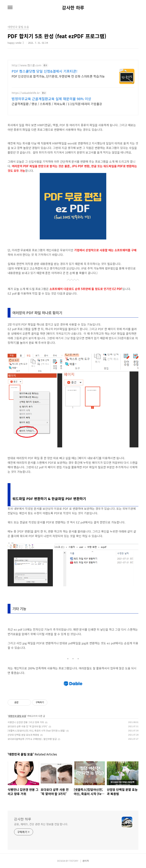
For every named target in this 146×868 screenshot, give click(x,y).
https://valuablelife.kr (26, 93)
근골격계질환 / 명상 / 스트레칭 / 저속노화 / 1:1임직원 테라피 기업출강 (57, 104)
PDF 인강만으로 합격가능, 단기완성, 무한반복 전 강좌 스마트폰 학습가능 (58, 76)
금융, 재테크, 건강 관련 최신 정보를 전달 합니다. (41, 824)
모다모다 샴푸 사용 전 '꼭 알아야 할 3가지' (28, 726)
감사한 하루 (73, 8)
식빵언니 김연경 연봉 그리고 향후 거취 (26, 722)
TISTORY (74, 861)
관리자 (86, 861)
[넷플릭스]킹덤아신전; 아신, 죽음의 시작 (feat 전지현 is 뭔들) (36, 730)
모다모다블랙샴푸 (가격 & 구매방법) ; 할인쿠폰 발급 (32, 739)
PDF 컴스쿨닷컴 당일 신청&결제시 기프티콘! (44, 71)
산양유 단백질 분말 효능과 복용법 (23, 735)
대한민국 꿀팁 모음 (17, 716)
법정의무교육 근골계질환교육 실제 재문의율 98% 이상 (51, 99)
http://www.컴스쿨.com (26, 65)
